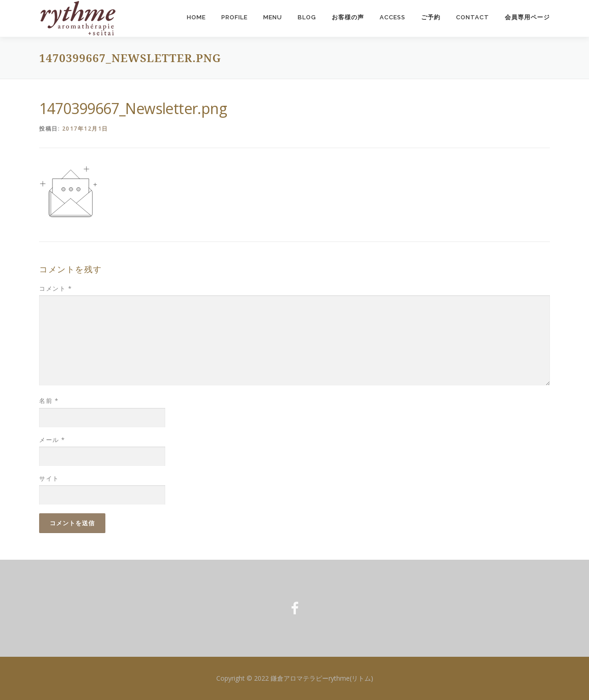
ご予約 (431, 17)
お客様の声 (348, 17)
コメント (55, 288)
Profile (234, 17)
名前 (49, 401)
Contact (473, 17)
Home (196, 17)
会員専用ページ (527, 17)
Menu (273, 17)
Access (393, 17)
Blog (307, 17)
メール (52, 440)
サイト (49, 478)
